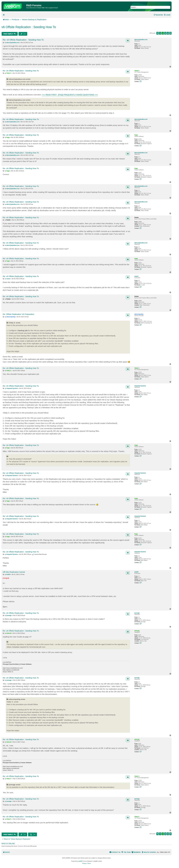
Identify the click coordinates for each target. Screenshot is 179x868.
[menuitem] (167, 15)
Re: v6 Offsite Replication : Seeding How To (23, 40)
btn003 (136, 572)
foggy (136, 135)
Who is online (8, 844)
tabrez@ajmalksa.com (141, 40)
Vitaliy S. (137, 71)
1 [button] (160, 33)
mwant (136, 276)
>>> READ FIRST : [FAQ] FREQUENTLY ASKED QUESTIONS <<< (70, 95)
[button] (157, 33)
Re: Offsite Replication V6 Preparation (18, 314)
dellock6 (137, 631)
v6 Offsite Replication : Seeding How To (29, 27)
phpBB (80, 861)
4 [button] (168, 33)
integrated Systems (140, 386)
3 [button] (165, 33)
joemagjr (137, 613)
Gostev (136, 217)
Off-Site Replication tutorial (14, 572)
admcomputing (139, 314)
